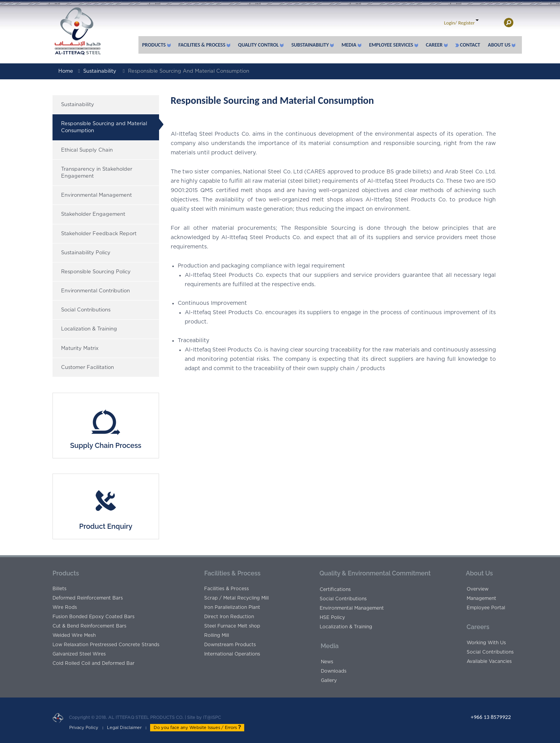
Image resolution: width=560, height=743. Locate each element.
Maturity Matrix (80, 349)
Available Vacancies (489, 661)
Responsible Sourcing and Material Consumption (189, 71)
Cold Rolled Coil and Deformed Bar (94, 663)
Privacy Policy (84, 728)
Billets (59, 589)
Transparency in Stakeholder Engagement (97, 173)
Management (481, 598)
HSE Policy (332, 617)
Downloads (334, 671)
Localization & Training (89, 329)
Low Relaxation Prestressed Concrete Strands (106, 645)
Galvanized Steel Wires (79, 654)
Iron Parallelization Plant (232, 607)
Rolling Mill (217, 635)
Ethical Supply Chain (87, 150)
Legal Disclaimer (124, 728)
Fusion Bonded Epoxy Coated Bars (94, 617)
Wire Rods (65, 607)
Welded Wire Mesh (74, 635)
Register (466, 23)
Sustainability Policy (86, 253)
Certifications (335, 589)
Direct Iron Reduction (229, 617)
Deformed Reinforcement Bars (88, 598)
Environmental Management (96, 195)
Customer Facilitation (87, 368)
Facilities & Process (227, 589)
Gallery (329, 680)
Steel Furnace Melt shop (232, 626)
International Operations (232, 654)
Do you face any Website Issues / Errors (197, 727)
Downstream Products (230, 645)
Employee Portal (486, 608)
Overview (478, 589)
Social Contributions (86, 310)
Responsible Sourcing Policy (96, 272)
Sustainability (100, 71)
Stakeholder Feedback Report (99, 234)
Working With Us (486, 643)
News (327, 662)
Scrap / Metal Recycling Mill (236, 598)
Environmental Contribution (95, 291)
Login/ (451, 23)
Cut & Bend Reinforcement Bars (89, 626)
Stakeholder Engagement (93, 214)
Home (66, 71)
